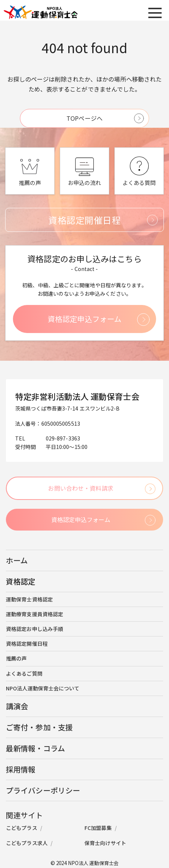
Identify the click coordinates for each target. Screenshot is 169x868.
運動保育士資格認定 (29, 599)
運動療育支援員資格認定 (35, 614)
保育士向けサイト (105, 843)
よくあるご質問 (24, 673)
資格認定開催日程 (27, 644)
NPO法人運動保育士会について (43, 688)
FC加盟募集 (98, 828)
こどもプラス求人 (27, 843)
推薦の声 (16, 658)
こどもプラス (22, 828)
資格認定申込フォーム (84, 319)
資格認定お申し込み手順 (35, 629)
